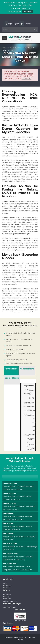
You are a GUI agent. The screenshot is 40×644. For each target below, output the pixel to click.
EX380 (30, 386)
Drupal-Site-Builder (24, 389)
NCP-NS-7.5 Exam (9, 503)
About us (6, 596)
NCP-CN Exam (8, 534)
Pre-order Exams (27, 369)
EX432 (33, 386)
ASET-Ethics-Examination (27, 407)
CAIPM (30, 435)
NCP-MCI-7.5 (30, 394)
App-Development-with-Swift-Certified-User (27, 444)
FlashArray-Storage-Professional (30, 448)
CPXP (27, 415)
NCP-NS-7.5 (24, 407)
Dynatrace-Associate (30, 405)
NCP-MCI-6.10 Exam (10, 554)
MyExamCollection (20, 38)
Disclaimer (7, 588)
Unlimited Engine (9, 607)
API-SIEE (33, 446)
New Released (11, 369)
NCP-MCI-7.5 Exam (10, 483)
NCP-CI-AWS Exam (10, 564)
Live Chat (25, 24)
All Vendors (7, 586)
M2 (24, 435)
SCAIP (24, 415)
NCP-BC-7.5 (33, 394)
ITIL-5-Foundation (33, 407)
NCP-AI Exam (8, 524)
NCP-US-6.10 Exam (10, 544)
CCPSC (30, 415)
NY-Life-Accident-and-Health (33, 423)
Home (4, 48)
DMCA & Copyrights (10, 601)
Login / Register (12, 24)
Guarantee (7, 599)
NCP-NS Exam (8, 513)
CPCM (33, 435)
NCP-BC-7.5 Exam (9, 493)
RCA (30, 440)
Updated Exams (12, 378)
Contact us (7, 594)
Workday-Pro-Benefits (27, 389)
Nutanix (11, 48)
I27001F (33, 440)
